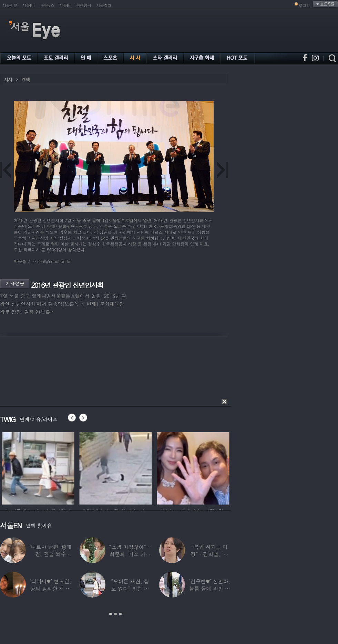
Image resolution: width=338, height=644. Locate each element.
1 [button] (111, 614)
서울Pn (28, 5)
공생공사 (84, 5)
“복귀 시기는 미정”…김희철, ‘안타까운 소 (209, 554)
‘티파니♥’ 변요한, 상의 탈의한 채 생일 (51, 588)
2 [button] (115, 614)
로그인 (304, 5)
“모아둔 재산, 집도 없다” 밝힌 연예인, (130, 588)
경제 (25, 79)
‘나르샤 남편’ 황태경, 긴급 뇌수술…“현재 (51, 554)
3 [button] (120, 614)
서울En (65, 5)
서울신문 (10, 5)
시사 (8, 79)
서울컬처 (104, 5)
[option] (54, 467)
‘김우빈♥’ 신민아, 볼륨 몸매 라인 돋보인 (210, 588)
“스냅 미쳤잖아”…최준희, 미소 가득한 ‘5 (130, 554)
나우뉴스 (47, 5)
